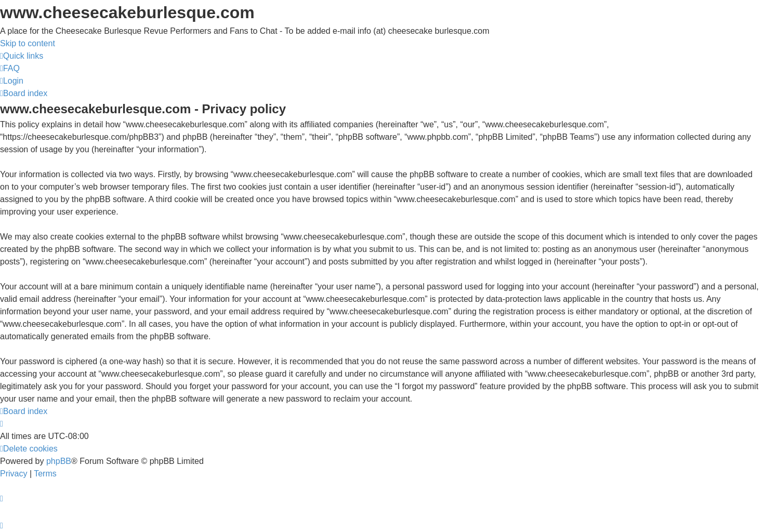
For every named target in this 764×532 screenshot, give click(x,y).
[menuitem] (10, 68)
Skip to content (28, 43)
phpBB (59, 461)
